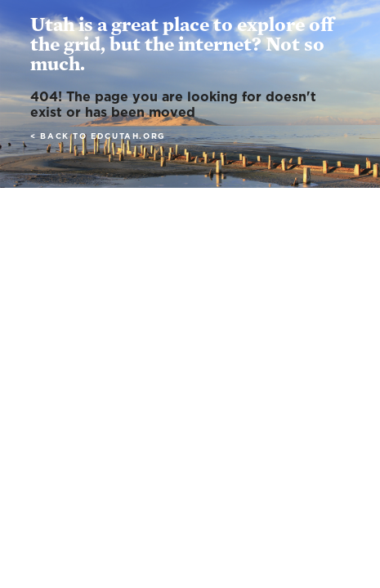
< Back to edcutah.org (98, 137)
